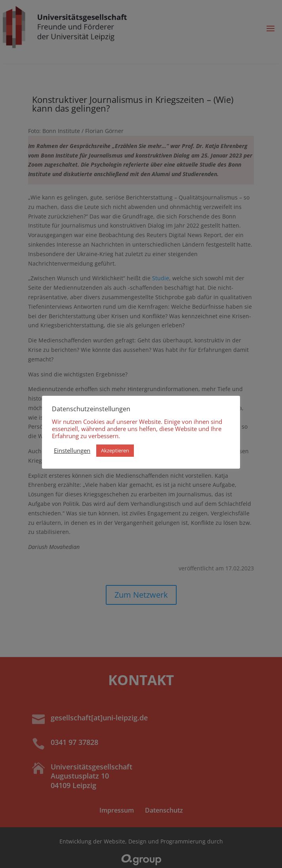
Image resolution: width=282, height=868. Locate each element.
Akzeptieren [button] (115, 450)
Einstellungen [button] (72, 450)
